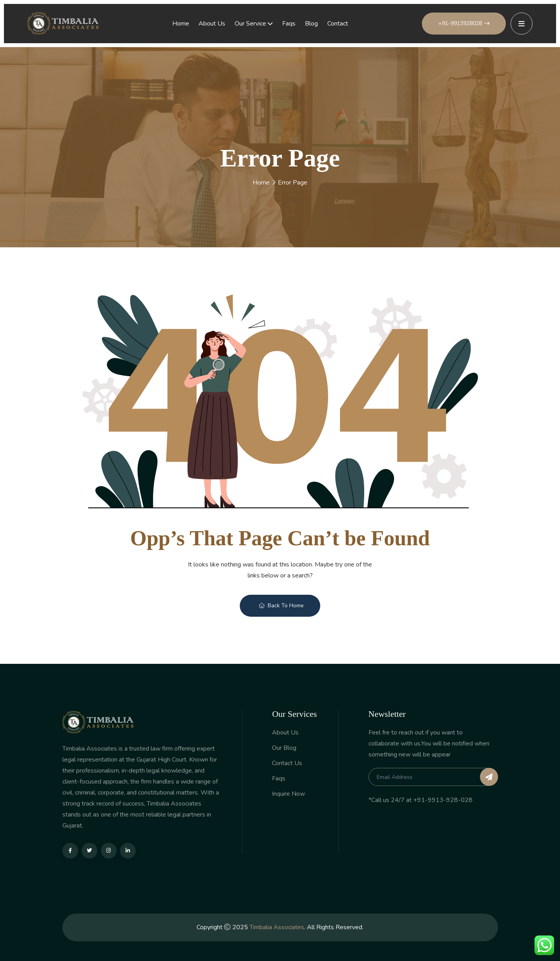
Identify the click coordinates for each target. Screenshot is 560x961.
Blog (311, 24)
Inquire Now (288, 794)
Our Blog (284, 748)
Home (181, 24)
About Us (212, 24)
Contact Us (287, 763)
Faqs (289, 24)
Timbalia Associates (277, 927)
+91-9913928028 (464, 23)
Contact (338, 24)
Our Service (250, 24)
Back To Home (281, 606)
